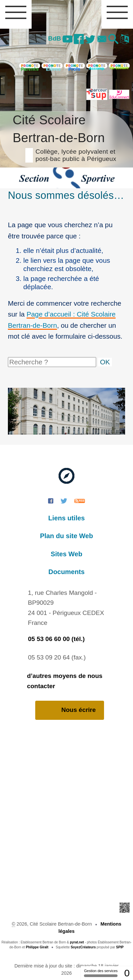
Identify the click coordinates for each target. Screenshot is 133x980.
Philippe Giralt (37, 947)
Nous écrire (70, 710)
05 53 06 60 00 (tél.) (56, 639)
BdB (54, 38)
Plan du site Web (67, 536)
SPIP (120, 947)
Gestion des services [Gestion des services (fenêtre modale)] (101, 973)
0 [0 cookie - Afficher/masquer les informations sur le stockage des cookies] (127, 973)
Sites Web (66, 554)
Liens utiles (67, 518)
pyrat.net (77, 942)
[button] (113, 40)
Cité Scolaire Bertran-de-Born (66, 137)
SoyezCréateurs (83, 947)
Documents (66, 572)
